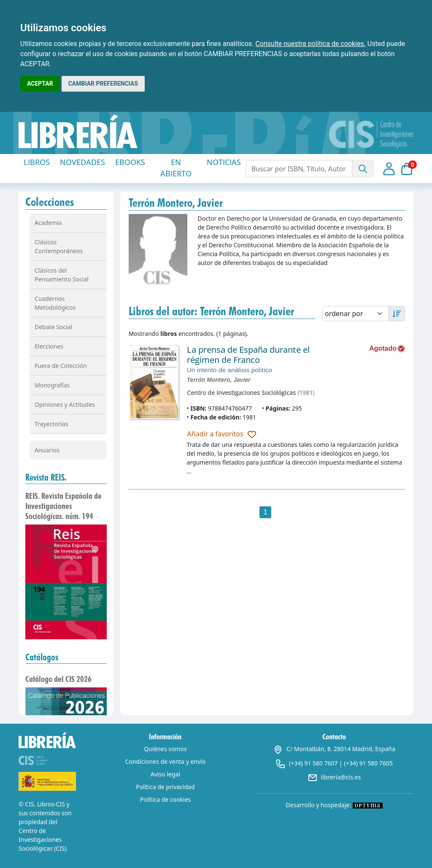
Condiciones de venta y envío (166, 761)
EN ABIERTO (176, 168)
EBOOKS (130, 162)
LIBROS (37, 162)
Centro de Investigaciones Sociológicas (241, 393)
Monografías (52, 385)
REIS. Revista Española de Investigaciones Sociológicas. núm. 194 (63, 506)
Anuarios (47, 450)
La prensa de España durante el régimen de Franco (248, 355)
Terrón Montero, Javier (219, 380)
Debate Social (53, 327)
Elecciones (49, 346)
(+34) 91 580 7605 (368, 763)
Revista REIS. (46, 477)
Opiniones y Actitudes (65, 404)
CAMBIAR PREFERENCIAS (103, 84)
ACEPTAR (40, 84)
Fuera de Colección (61, 366)
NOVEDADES (82, 162)
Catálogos (42, 657)
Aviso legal (165, 774)
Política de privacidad (165, 787)
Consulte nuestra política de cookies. (310, 44)
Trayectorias (51, 424)
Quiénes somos (165, 749)
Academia (48, 223)
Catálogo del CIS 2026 (58, 679)
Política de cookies (166, 799)
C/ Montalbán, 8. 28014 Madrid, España (334, 749)
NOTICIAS (224, 162)
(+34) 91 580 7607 (313, 763)
